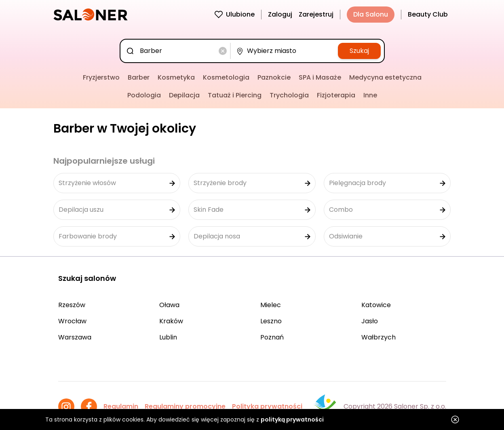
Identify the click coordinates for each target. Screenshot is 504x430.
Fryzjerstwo (101, 77)
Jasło (370, 321)
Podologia (144, 95)
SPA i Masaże (320, 77)
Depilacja (184, 95)
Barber (139, 77)
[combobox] (177, 51)
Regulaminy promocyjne (185, 406)
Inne (370, 95)
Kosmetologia (226, 77)
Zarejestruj (316, 14)
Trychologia (289, 95)
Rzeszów (72, 305)
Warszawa (75, 337)
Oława (169, 305)
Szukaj (359, 51)
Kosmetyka (176, 77)
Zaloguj (280, 14)
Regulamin (121, 406)
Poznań (272, 337)
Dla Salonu (371, 14)
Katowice (376, 305)
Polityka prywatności (267, 406)
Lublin (168, 337)
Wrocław (72, 321)
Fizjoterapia (336, 95)
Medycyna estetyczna (385, 77)
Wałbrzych (379, 337)
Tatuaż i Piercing (235, 95)
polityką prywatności (292, 419)
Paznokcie (274, 77)
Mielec (271, 305)
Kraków (171, 321)
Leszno (271, 321)
